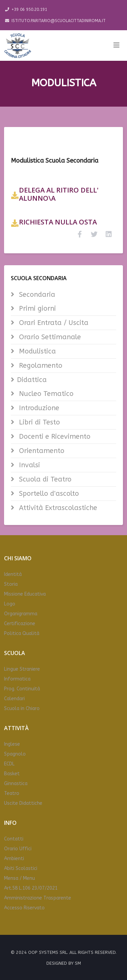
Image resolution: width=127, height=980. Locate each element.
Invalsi (28, 465)
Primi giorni (36, 308)
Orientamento (41, 451)
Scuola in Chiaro (22, 709)
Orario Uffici (18, 849)
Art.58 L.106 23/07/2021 (31, 888)
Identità (13, 574)
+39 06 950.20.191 (29, 10)
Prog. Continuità (22, 689)
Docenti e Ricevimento (54, 437)
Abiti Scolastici (21, 868)
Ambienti (14, 859)
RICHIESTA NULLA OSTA (58, 222)
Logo (10, 604)
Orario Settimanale (49, 337)
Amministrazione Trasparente (38, 898)
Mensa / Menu (19, 878)
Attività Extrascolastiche (57, 508)
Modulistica (36, 351)
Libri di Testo (38, 422)
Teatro (12, 793)
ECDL (9, 764)
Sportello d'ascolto (48, 494)
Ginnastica (16, 784)
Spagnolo (15, 754)
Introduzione (38, 408)
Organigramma (21, 614)
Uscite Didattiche (23, 803)
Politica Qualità (22, 633)
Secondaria (36, 295)
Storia (11, 584)
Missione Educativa (25, 594)
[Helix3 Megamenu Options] (117, 46)
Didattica (32, 380)
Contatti (14, 839)
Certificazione (20, 624)
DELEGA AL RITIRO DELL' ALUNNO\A (59, 194)
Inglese (12, 744)
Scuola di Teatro (44, 479)
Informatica (17, 679)
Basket (12, 774)
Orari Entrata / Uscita (53, 323)
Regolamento (40, 366)
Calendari (14, 699)
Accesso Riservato (24, 908)
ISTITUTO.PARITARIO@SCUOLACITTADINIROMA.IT (59, 21)
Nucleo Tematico (45, 394)
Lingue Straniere (22, 669)
